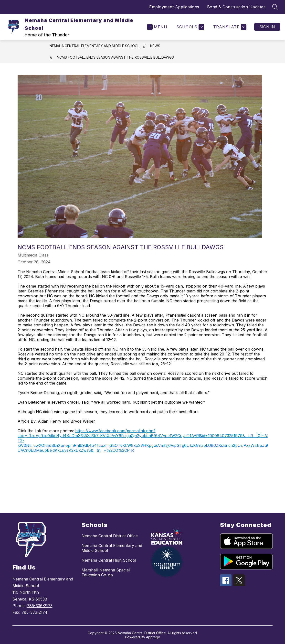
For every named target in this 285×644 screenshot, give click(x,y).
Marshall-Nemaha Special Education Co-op (106, 572)
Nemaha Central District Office (110, 536)
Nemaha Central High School (109, 560)
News (155, 46)
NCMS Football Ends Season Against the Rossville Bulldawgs (115, 57)
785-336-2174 (34, 612)
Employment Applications (174, 7)
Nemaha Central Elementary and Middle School (94, 46)
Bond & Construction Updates (236, 7)
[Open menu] (157, 27)
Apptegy (153, 637)
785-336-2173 (40, 606)
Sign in (267, 27)
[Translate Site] (229, 27)
